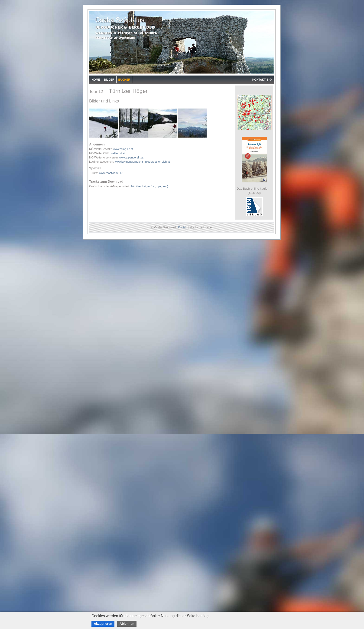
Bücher (124, 80)
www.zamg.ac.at (123, 149)
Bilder (109, 80)
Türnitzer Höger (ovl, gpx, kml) (149, 186)
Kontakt (183, 227)
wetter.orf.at (118, 153)
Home (96, 80)
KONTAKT (259, 80)
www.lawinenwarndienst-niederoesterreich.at (142, 162)
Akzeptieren (103, 624)
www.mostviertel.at (111, 173)
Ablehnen (127, 624)
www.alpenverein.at (131, 158)
